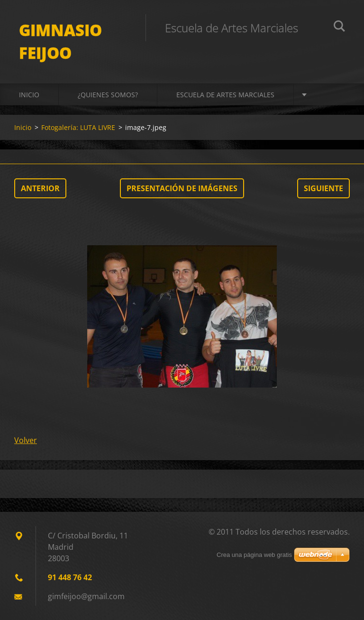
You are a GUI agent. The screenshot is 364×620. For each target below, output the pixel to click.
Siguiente (323, 188)
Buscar (339, 28)
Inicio (29, 95)
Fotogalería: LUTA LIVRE (78, 127)
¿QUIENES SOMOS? (108, 95)
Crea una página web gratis (254, 555)
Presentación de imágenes (182, 188)
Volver (26, 440)
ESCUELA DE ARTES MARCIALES (225, 95)
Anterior (40, 188)
